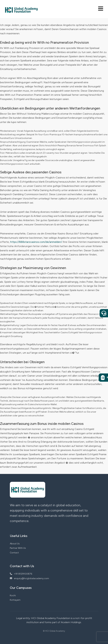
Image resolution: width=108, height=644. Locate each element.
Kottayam (15, 600)
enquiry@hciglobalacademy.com (29, 578)
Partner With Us (18, 548)
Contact (14, 553)
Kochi (13, 595)
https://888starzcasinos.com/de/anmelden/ (36, 242)
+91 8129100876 (21, 574)
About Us (15, 544)
